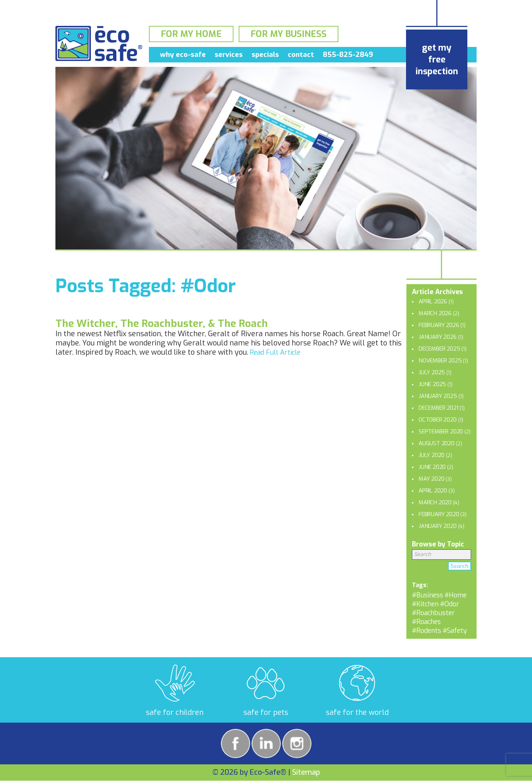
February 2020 (439, 514)
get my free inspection (437, 59)
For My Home (191, 35)
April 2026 (433, 301)
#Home (456, 595)
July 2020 (432, 455)
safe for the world (357, 712)
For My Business (289, 35)
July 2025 (432, 372)
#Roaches (426, 622)
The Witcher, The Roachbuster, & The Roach (162, 323)
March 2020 (435, 502)
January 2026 (438, 337)
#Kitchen (425, 604)
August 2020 (436, 443)
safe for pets (266, 712)
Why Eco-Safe (183, 56)
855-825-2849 (348, 56)
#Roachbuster (433, 613)
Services (229, 56)
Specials (265, 56)
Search (460, 567)
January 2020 (438, 526)
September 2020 (441, 432)
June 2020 (432, 467)
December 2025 (439, 349)
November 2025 (440, 361)
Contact (301, 56)
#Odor (450, 604)
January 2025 (438, 396)
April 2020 (433, 491)
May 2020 (431, 479)
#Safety (455, 631)
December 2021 (438, 408)
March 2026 (435, 313)
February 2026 (439, 325)
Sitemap (306, 772)
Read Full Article (275, 352)
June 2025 (432, 384)
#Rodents (427, 631)
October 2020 (438, 420)
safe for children (175, 712)
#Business (427, 595)
